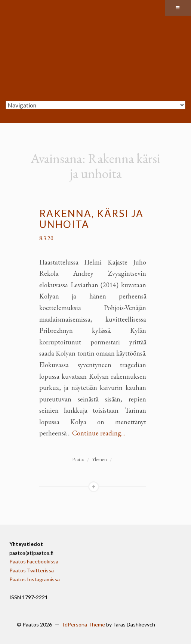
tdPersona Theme (84, 624)
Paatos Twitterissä (32, 570)
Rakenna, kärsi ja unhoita (91, 219)
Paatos (78, 459)
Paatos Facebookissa (34, 561)
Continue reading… (99, 433)
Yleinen (99, 459)
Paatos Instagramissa (35, 579)
